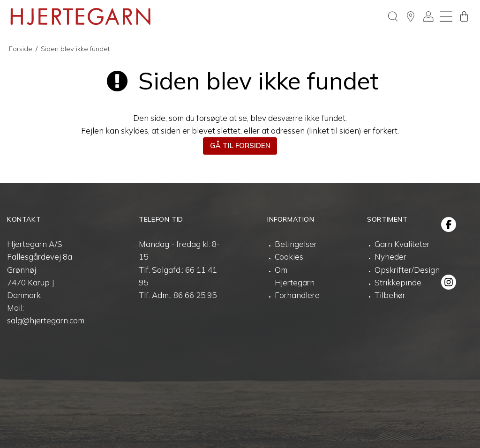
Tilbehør (390, 295)
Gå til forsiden (240, 146)
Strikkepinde (398, 282)
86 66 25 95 (195, 295)
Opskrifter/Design (407, 270)
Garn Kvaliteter (402, 244)
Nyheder (390, 257)
